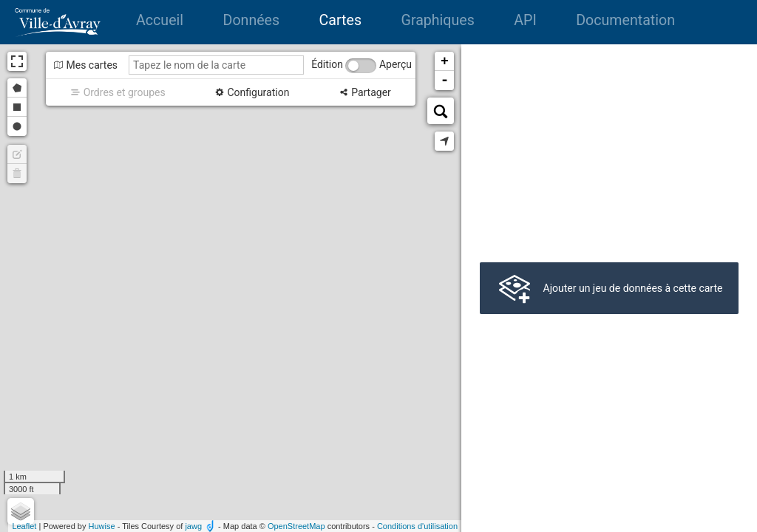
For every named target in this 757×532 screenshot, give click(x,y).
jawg (193, 526)
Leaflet (24, 526)
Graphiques (438, 20)
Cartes (340, 20)
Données (252, 20)
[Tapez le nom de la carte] (216, 65)
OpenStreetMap (296, 526)
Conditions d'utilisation (417, 526)
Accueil (160, 20)
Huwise (102, 526)
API (525, 20)
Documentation (625, 20)
